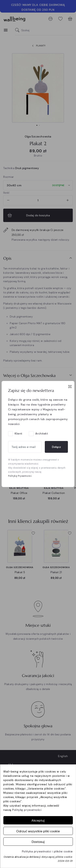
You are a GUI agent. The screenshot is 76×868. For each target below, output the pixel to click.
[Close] (70, 386)
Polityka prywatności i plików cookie (47, 851)
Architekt (42, 433)
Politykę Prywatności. (20, 476)
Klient (18, 433)
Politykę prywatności (27, 810)
